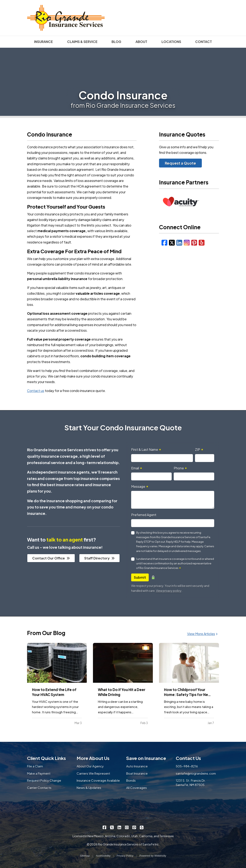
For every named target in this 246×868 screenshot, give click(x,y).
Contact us (36, 391)
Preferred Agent (144, 515)
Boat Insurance (137, 773)
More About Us (93, 758)
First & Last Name (146, 449)
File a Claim (35, 766)
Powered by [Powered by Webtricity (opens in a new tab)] (153, 856)
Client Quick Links (46, 758)
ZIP (199, 449)
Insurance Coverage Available (98, 780)
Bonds (131, 780)
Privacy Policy (125, 856)
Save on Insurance (146, 758)
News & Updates (89, 788)
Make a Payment (39, 773)
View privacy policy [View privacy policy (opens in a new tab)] (169, 591)
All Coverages (137, 788)
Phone (180, 468)
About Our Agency (90, 766)
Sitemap (85, 856)
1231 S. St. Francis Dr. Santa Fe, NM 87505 (191, 783)
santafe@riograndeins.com (196, 773)
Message (140, 486)
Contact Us (188, 758)
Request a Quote (180, 163)
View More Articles (202, 634)
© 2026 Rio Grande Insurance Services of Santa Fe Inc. (123, 844)
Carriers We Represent (93, 773)
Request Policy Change (44, 780)
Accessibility (103, 856)
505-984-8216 (187, 766)
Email (137, 468)
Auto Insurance (137, 766)
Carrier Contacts (39, 788)
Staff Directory (99, 558)
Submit (140, 577)
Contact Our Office (51, 558)
